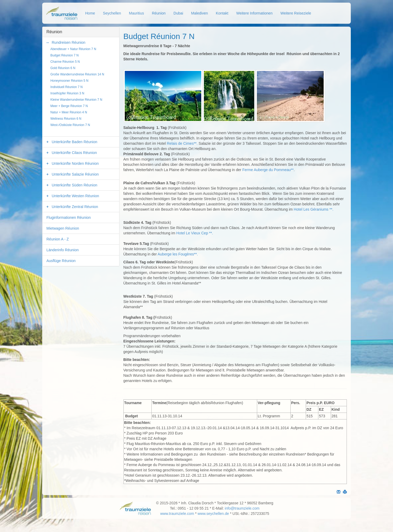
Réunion (159, 13)
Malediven (199, 13)
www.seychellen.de (213, 514)
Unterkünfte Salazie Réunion (75, 174)
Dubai (178, 13)
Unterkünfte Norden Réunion (75, 163)
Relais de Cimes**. (182, 143)
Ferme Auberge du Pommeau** (268, 170)
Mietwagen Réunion (63, 228)
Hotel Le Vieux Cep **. (195, 233)
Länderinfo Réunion (63, 250)
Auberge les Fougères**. (178, 254)
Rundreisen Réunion (69, 42)
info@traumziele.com (242, 508)
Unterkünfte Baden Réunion (75, 142)
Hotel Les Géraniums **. (314, 209)
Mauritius (136, 13)
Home (90, 13)
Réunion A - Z (58, 239)
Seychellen (112, 13)
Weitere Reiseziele (296, 13)
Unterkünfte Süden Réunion (75, 185)
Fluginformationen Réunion (69, 217)
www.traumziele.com (177, 514)
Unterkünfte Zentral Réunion (75, 207)
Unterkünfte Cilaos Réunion (74, 153)
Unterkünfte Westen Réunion (75, 196)
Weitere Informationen (254, 13)
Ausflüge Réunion (61, 261)
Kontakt (222, 13)
